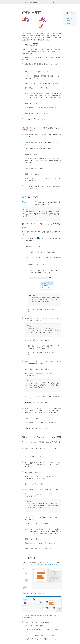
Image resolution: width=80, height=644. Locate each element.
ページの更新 (31, 387)
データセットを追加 (53, 64)
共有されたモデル (27, 202)
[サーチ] (53, 2)
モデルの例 (67, 23)
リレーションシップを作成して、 (34, 630)
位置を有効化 (41, 626)
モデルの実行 (68, 21)
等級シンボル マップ (51, 639)
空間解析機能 (29, 142)
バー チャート (46, 635)
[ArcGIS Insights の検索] (39, 2)
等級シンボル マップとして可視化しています (43, 565)
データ (28, 204)
